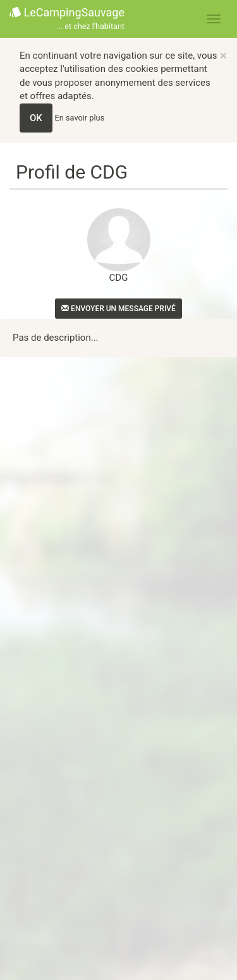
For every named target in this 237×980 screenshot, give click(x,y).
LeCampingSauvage (67, 19)
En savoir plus (80, 118)
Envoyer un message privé (118, 309)
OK (36, 118)
